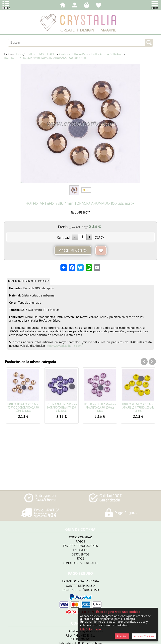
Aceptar (122, 636)
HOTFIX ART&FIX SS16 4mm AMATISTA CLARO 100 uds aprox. (100, 407)
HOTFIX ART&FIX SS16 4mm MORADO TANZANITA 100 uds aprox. (62, 407)
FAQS (80, 559)
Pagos (80, 542)
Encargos (80, 550)
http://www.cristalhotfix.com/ (64, 346)
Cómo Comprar (80, 537)
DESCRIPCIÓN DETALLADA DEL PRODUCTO (29, 281)
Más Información (91, 629)
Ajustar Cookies (144, 636)
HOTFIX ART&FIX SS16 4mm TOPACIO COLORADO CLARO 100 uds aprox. (23, 407)
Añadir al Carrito (73, 250)
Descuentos (80, 555)
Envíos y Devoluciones (80, 546)
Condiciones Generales (80, 563)
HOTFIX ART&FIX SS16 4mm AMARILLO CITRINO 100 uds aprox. (138, 407)
